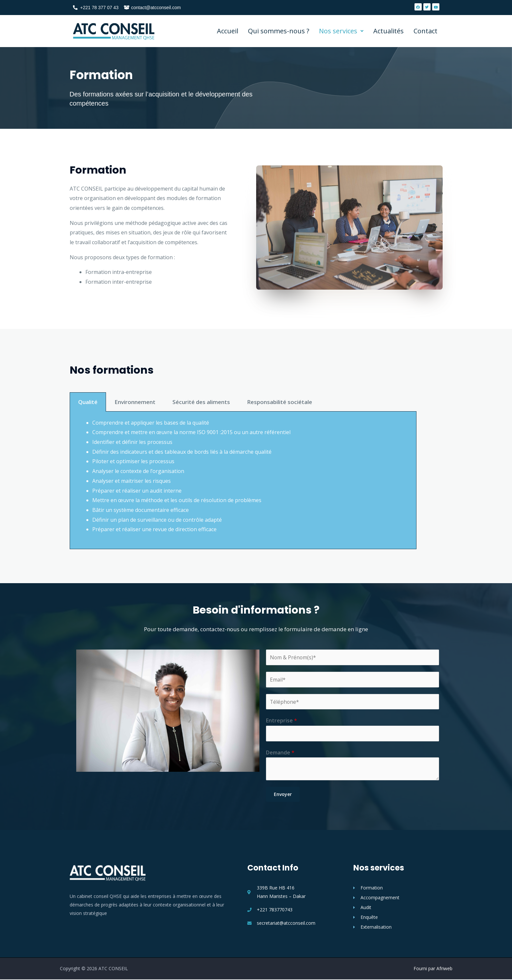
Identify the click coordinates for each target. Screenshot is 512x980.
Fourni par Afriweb (433, 969)
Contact (425, 31)
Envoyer (283, 795)
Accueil (228, 31)
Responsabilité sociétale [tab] (280, 452)
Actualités (388, 31)
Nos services (341, 31)
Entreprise (282, 721)
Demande (280, 753)
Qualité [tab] (88, 452)
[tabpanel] (243, 530)
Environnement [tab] (135, 452)
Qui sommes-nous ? (279, 31)
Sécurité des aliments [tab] (201, 452)
